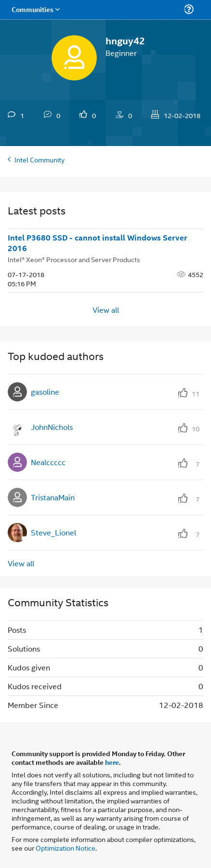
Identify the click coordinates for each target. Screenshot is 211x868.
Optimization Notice (66, 848)
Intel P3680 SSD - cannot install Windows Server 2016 (97, 243)
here (112, 762)
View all (106, 309)
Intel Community (40, 159)
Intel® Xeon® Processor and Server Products (74, 259)
